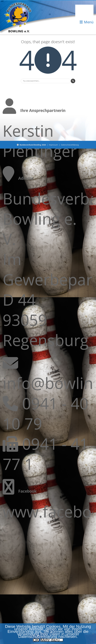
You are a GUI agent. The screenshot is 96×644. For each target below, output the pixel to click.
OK (36, 640)
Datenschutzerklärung (70, 145)
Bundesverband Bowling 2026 (33, 145)
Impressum (53, 145)
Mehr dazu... (52, 640)
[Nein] (93, 634)
